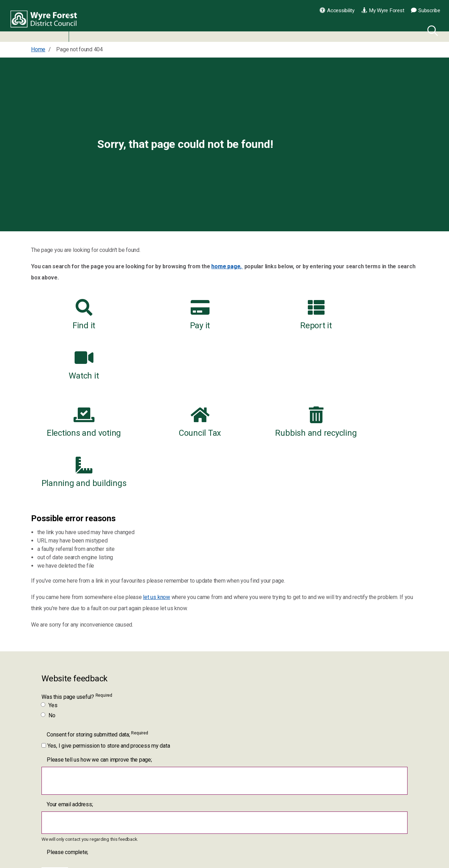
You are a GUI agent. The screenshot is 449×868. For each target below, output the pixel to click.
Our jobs (306, 846)
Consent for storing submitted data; (97, 634)
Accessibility (337, 10)
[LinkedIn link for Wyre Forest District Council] (230, 835)
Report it (274, 315)
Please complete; (67, 752)
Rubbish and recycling (274, 372)
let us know (156, 497)
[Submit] (55, 775)
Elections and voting (75, 372)
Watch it (373, 315)
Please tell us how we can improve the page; (99, 659)
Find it (75, 315)
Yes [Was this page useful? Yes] (49, 605)
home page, (227, 266)
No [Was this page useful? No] (48, 615)
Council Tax (175, 372)
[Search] (431, 30)
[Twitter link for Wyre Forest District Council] (192, 835)
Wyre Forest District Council (46, 21)
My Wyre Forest (383, 10)
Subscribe (426, 10)
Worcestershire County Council (332, 863)
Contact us (309, 830)
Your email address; (70, 704)
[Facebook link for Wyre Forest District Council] (172, 835)
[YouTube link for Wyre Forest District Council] (211, 835)
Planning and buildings (374, 372)
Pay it (175, 315)
